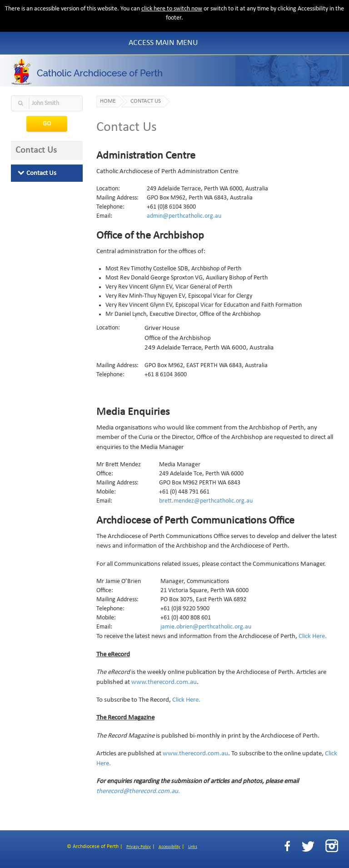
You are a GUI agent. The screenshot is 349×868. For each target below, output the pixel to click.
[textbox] (47, 103)
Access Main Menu (163, 43)
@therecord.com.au (151, 791)
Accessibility (170, 847)
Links (193, 847)
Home (108, 101)
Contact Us (37, 173)
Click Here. (313, 636)
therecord (110, 791)
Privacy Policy (139, 847)
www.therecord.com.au (164, 682)
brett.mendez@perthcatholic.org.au (206, 501)
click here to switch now (172, 9)
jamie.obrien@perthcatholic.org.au (206, 627)
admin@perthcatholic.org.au (184, 216)
